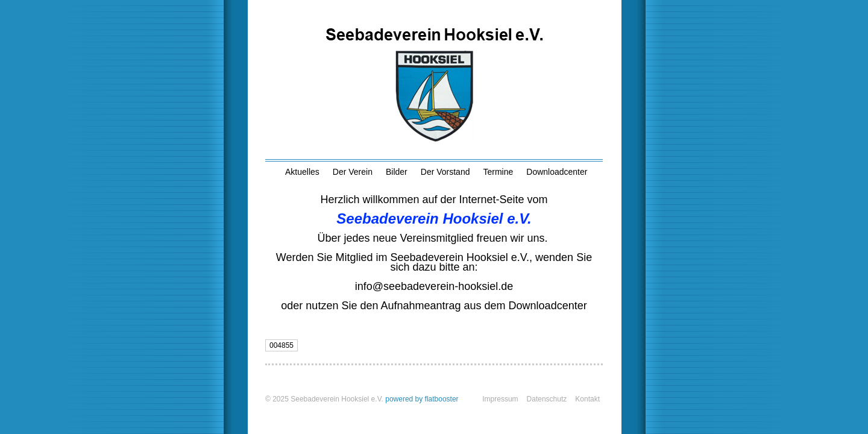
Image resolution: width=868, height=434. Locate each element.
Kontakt (587, 399)
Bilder (397, 172)
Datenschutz (547, 399)
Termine (498, 172)
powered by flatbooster (422, 399)
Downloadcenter (557, 172)
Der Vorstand (445, 172)
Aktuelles (302, 172)
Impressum (500, 399)
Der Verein (353, 172)
